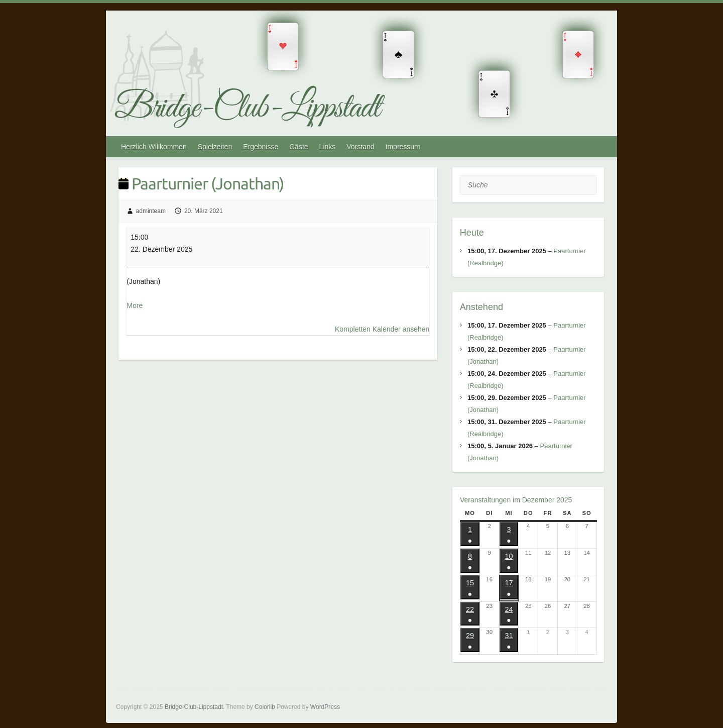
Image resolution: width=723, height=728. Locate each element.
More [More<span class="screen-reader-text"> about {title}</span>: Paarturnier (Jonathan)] (135, 305)
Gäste (298, 147)
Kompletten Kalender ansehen (382, 329)
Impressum (403, 147)
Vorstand (360, 147)
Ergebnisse (261, 147)
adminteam (151, 211)
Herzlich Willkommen (154, 147)
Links (328, 147)
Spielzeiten (215, 147)
